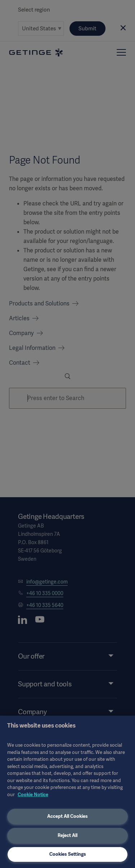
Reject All (67, 835)
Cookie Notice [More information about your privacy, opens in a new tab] (33, 795)
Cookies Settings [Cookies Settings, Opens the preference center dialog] (68, 854)
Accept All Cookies (67, 816)
